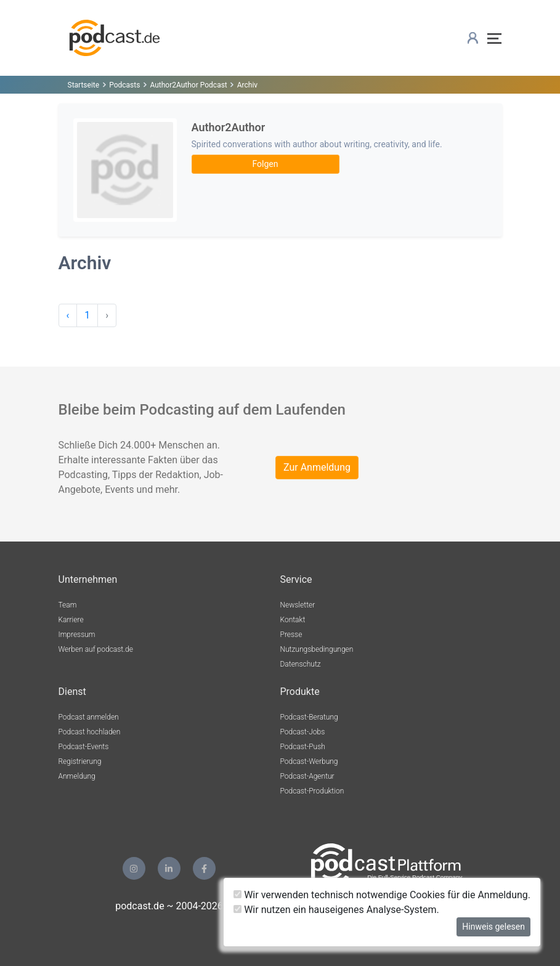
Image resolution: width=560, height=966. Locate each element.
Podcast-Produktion (312, 791)
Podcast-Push (303, 747)
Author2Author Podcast (188, 85)
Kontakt (293, 620)
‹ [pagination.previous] (68, 315)
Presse (291, 635)
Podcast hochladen (90, 732)
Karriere (71, 620)
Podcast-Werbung (309, 761)
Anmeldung (77, 776)
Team (68, 605)
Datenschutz (301, 664)
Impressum (77, 635)
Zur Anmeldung (317, 467)
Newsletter (298, 605)
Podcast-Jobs (303, 732)
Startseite (84, 85)
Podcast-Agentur (307, 776)
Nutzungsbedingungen (317, 649)
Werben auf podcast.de (96, 649)
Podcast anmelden (89, 717)
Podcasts (124, 85)
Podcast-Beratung (309, 717)
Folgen (266, 164)
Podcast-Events (84, 747)
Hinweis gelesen (493, 927)
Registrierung (80, 761)
